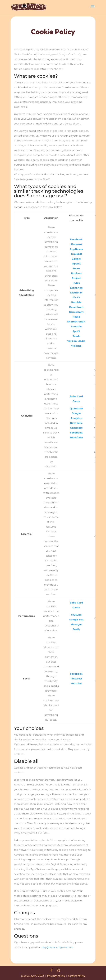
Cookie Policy (77, 976)
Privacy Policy (56, 976)
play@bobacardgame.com (57, 947)
